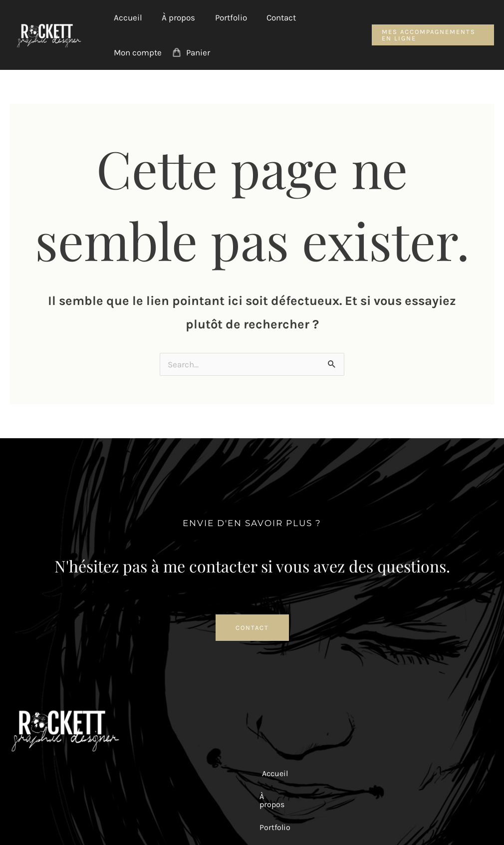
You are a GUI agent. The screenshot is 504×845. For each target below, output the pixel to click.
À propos (174, 17)
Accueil (126, 17)
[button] (431, 35)
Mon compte (136, 52)
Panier (194, 52)
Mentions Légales (262, 818)
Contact (272, 17)
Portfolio (224, 17)
